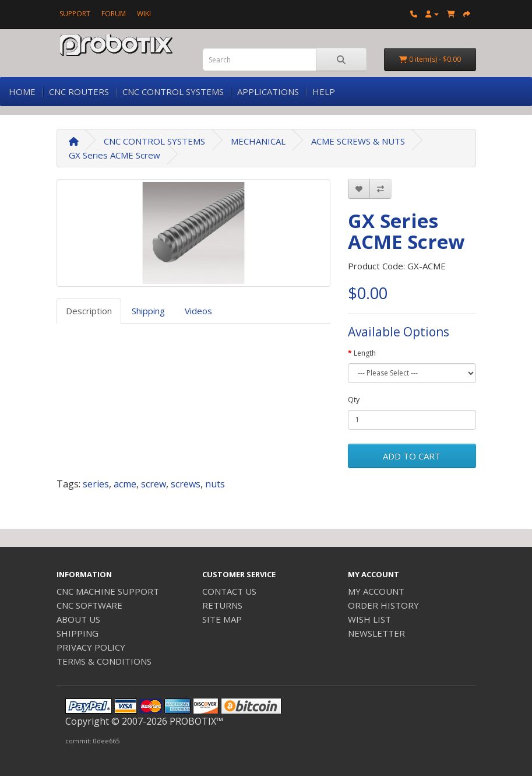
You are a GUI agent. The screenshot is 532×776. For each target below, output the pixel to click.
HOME (22, 92)
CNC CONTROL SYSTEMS (173, 92)
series (96, 484)
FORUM (114, 14)
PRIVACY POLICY (91, 647)
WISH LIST (369, 619)
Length (365, 353)
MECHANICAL (258, 141)
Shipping (148, 311)
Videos (198, 311)
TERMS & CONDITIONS (104, 661)
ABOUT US (78, 619)
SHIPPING (77, 633)
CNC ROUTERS (79, 92)
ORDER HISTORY (383, 605)
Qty (354, 400)
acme (125, 484)
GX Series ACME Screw (114, 155)
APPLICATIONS (268, 92)
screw (154, 484)
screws (186, 484)
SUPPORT (75, 14)
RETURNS (222, 605)
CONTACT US (229, 591)
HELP (324, 92)
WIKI (144, 14)
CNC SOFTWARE (89, 605)
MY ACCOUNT (376, 591)
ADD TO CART (412, 456)
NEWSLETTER (376, 633)
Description (89, 311)
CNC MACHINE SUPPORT (108, 591)
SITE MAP (222, 619)
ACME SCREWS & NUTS (358, 141)
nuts (215, 484)
